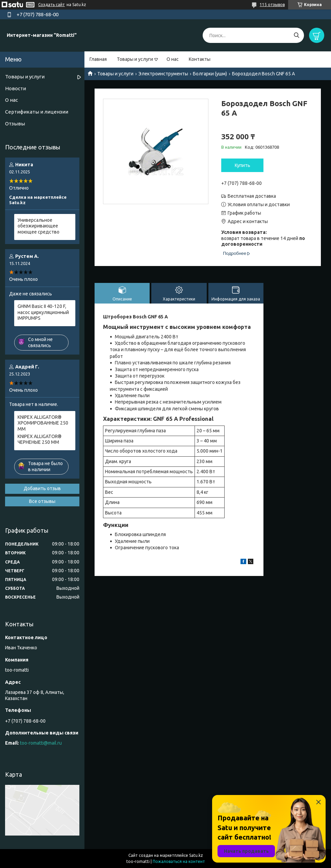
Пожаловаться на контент (179, 861)
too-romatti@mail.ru (41, 743)
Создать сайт (52, 5)
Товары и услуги (135, 59)
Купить (243, 165)
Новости (16, 88)
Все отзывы (42, 501)
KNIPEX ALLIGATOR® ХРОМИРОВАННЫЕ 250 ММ (43, 423)
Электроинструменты (163, 74)
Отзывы (15, 124)
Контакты (200, 59)
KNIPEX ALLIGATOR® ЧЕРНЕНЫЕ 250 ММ (40, 439)
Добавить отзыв (42, 488)
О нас (173, 59)
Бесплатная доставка (252, 196)
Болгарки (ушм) (210, 74)
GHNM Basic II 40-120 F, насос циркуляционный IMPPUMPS (43, 312)
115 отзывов (272, 5)
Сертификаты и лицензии (37, 112)
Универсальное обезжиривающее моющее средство (39, 226)
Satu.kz (196, 855)
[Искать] (296, 35)
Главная (98, 59)
